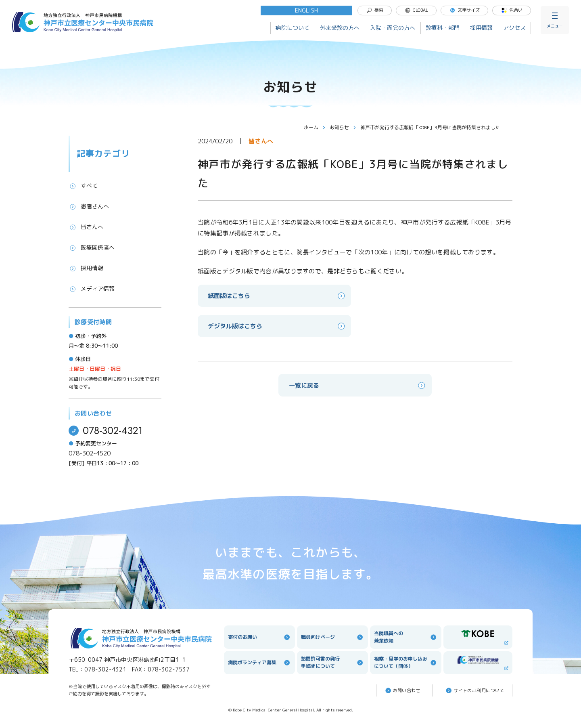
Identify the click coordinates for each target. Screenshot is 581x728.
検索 (375, 10)
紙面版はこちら (277, 296)
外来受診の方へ (340, 28)
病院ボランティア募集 (259, 663)
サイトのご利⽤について (474, 690)
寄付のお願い (259, 637)
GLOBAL (416, 10)
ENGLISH (306, 10)
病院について (293, 28)
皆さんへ (86, 227)
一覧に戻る (358, 385)
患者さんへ (89, 206)
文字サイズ (465, 10)
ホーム (315, 127)
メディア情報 (92, 289)
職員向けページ (332, 637)
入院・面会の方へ (393, 28)
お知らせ (343, 127)
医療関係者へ (92, 248)
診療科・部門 (443, 28)
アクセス (514, 28)
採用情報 (481, 28)
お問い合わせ (402, 690)
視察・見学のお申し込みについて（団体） (405, 662)
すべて (83, 186)
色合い (512, 10)
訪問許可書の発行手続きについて (332, 662)
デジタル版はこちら (277, 326)
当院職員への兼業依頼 (405, 637)
